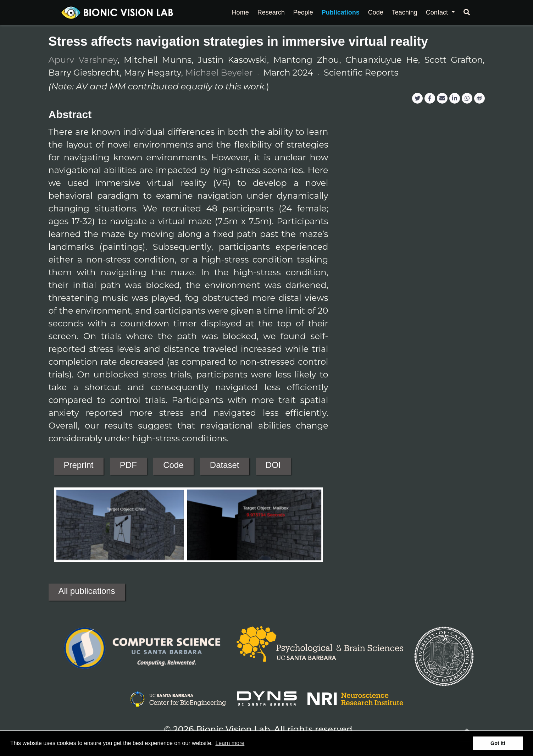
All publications (87, 591)
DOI (273, 465)
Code (173, 465)
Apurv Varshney (83, 60)
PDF (128, 465)
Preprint (79, 465)
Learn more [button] (230, 743)
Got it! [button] (498, 743)
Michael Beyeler (219, 73)
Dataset (225, 465)
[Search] (467, 12)
